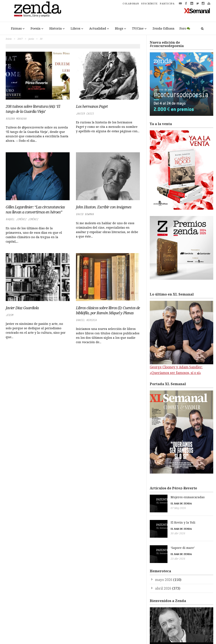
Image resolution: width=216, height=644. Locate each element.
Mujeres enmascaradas (167, 497)
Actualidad (98, 28)
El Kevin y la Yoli (162, 520)
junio (31, 39)
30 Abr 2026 (157, 531)
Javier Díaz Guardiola (22, 308)
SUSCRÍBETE (149, 4)
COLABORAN (131, 4)
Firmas (16, 28)
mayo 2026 (164, 574)
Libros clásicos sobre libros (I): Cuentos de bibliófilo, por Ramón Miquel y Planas (108, 310)
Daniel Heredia (86, 320)
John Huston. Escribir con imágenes (104, 207)
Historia (56, 28)
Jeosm (9, 315)
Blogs (119, 28)
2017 (20, 39)
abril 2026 (163, 582)
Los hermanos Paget (92, 106)
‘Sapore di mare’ (162, 544)
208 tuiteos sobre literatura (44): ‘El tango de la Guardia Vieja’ (33, 109)
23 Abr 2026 (157, 554)
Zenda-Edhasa (163, 28)
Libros (76, 28)
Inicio (9, 39)
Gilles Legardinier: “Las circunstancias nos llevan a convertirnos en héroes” (35, 209)
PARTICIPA (167, 4)
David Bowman (85, 214)
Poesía (36, 28)
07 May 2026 (157, 508)
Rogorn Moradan (16, 119)
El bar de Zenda (160, 503)
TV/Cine (138, 28)
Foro (183, 28)
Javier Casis (85, 114)
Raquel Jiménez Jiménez (22, 219)
